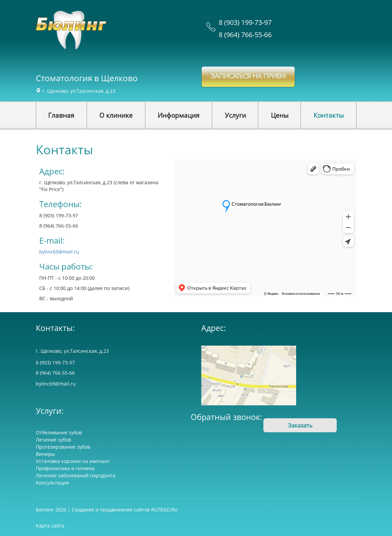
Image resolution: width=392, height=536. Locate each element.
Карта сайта (50, 526)
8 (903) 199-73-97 (245, 22)
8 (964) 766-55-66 (245, 35)
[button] (116, 115)
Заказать (300, 425)
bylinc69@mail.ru (59, 252)
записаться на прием (248, 77)
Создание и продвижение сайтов (111, 510)
